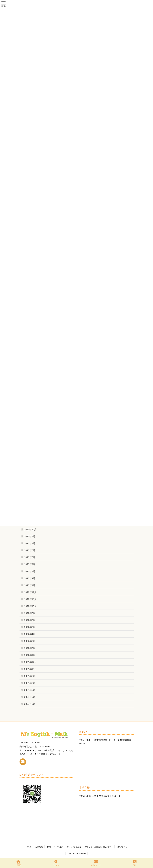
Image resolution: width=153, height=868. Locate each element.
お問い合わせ (122, 847)
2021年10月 (31, 669)
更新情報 (39, 847)
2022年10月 (31, 606)
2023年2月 (30, 578)
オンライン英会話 (74, 847)
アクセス (56, 863)
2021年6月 (30, 690)
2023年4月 (30, 564)
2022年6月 (30, 620)
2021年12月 (31, 662)
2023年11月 (31, 529)
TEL (135, 863)
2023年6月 (30, 550)
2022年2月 (30, 648)
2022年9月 (30, 613)
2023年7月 (30, 543)
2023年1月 (30, 585)
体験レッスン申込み (55, 847)
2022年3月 (30, 641)
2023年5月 (30, 557)
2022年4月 (30, 634)
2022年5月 (30, 627)
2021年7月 (30, 683)
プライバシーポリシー (77, 854)
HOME (29, 847)
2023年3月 (30, 571)
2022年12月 (31, 592)
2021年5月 (30, 697)
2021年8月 (30, 676)
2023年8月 (30, 536)
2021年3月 (30, 704)
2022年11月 (31, 599)
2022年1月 (30, 655)
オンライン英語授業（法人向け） (99, 847)
